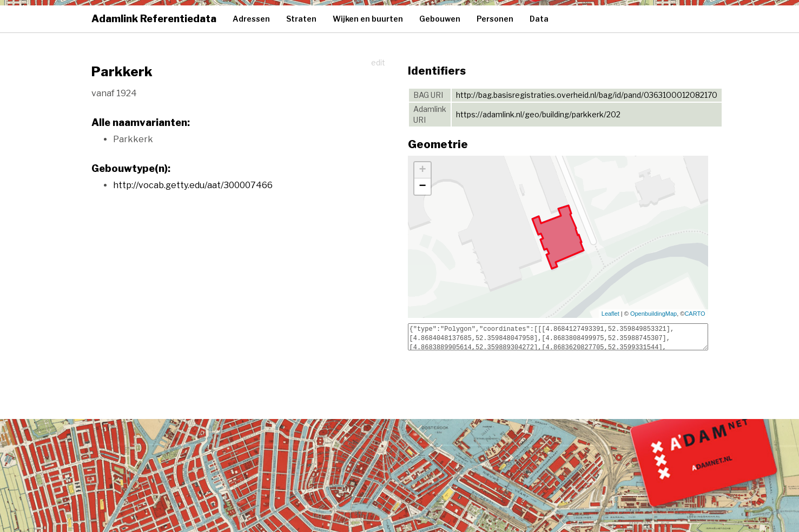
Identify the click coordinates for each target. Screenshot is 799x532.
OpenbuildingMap (653, 314)
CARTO (695, 314)
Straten (301, 19)
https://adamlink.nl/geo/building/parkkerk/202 (538, 114)
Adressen (251, 19)
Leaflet (610, 314)
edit (378, 62)
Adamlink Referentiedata (154, 19)
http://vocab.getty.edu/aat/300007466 (193, 185)
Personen (495, 19)
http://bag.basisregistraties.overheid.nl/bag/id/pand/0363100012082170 (587, 95)
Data (539, 19)
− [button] (422, 187)
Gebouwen (440, 19)
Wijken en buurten (368, 19)
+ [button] (422, 170)
